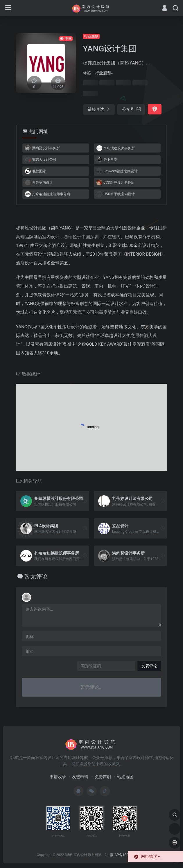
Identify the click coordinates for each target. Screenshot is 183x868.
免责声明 (103, 777)
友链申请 (80, 777)
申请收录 (58, 777)
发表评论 (149, 666)
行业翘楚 (91, 36)
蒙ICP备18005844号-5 (127, 855)
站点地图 (125, 777)
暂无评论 (36, 576)
